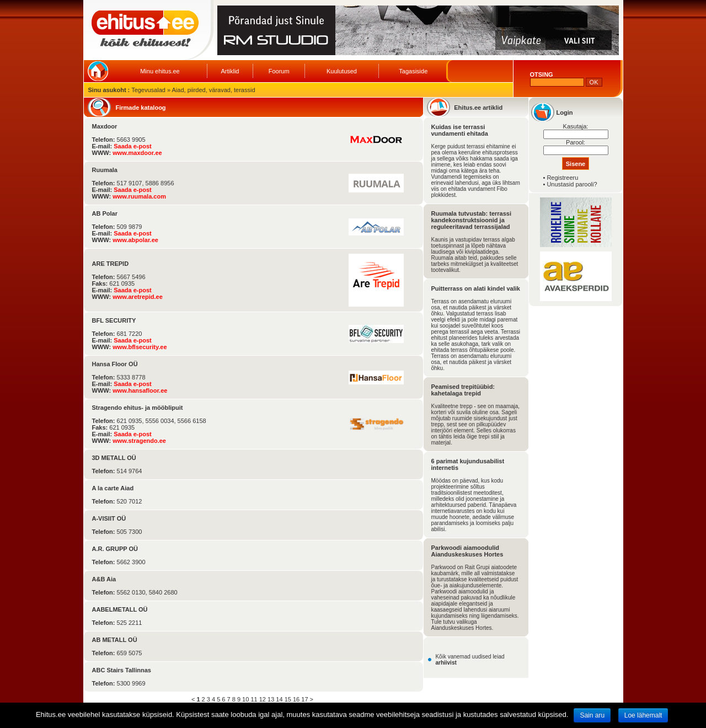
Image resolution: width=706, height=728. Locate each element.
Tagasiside (413, 71)
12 (263, 699)
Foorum (279, 71)
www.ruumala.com (139, 196)
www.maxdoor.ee (137, 153)
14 (279, 699)
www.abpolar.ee (135, 240)
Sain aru (592, 715)
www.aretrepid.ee (138, 297)
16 (296, 699)
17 (304, 699)
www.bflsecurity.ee (140, 347)
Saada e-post (132, 146)
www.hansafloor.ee (140, 390)
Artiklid (230, 71)
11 (254, 699)
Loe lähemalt (643, 715)
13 (271, 699)
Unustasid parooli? (572, 184)
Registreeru (562, 178)
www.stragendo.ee (139, 441)
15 (288, 699)
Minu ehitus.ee (160, 71)
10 (245, 699)
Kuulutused (342, 71)
